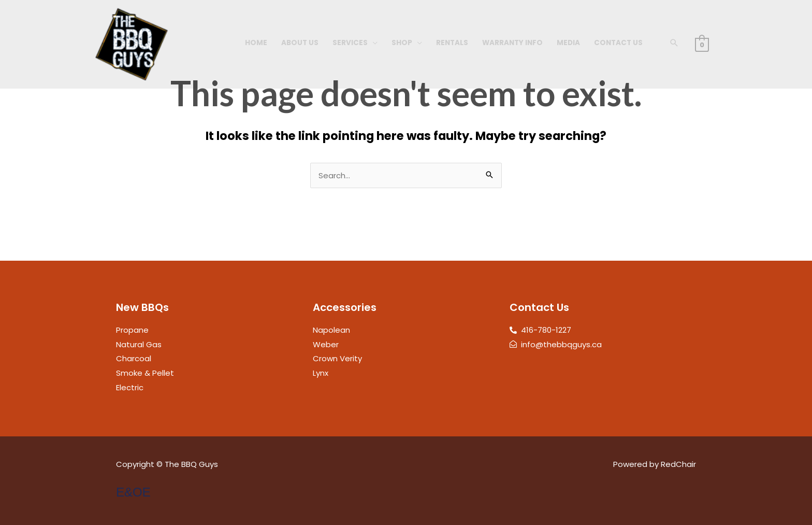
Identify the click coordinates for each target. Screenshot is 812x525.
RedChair (678, 464)
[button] (674, 43)
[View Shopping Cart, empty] (702, 44)
